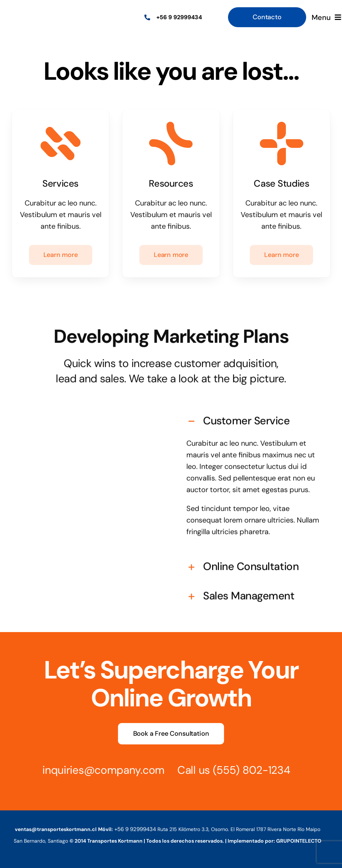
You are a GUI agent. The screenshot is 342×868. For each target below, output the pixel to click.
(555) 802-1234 (245, 770)
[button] (254, 414)
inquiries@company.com (97, 770)
